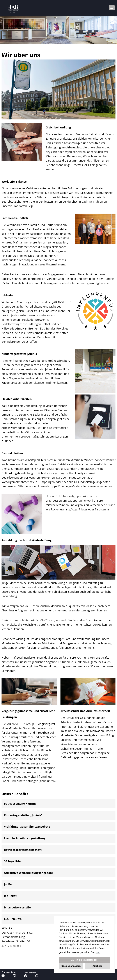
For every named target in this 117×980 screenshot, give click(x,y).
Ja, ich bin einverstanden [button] (84, 960)
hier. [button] (98, 952)
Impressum (31, 972)
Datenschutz (9, 972)
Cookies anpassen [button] (71, 966)
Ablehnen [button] (97, 966)
